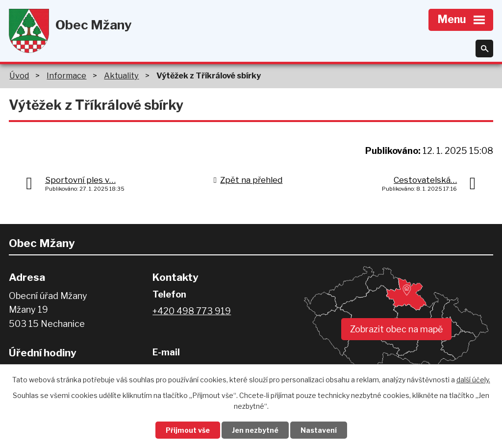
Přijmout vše (188, 430)
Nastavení (319, 430)
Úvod (19, 75)
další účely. (473, 380)
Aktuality (121, 75)
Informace (66, 75)
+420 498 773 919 (192, 311)
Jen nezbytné (255, 430)
